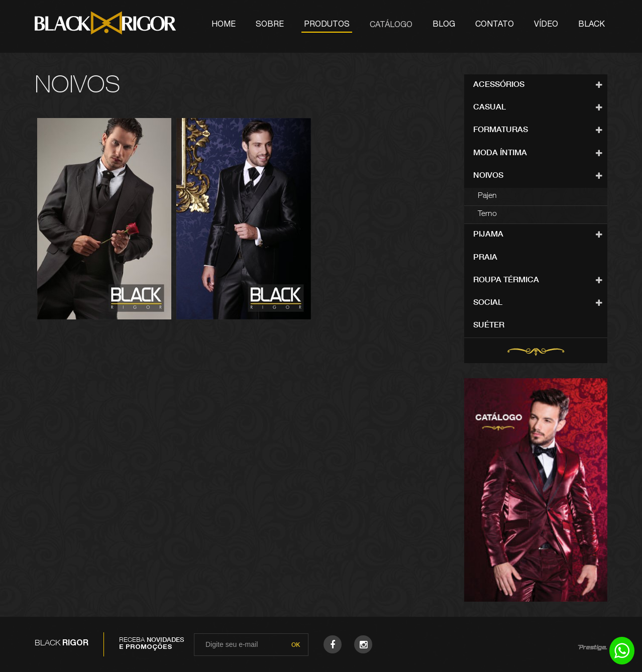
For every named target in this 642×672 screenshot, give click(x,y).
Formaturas (501, 131)
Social (488, 303)
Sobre (270, 25)
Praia (485, 258)
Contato (495, 25)
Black (592, 25)
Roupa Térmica (506, 281)
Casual (490, 108)
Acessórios (499, 85)
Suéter (489, 326)
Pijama (488, 235)
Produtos (327, 25)
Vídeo (546, 25)
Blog (444, 25)
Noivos (488, 176)
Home (224, 25)
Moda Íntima (500, 154)
